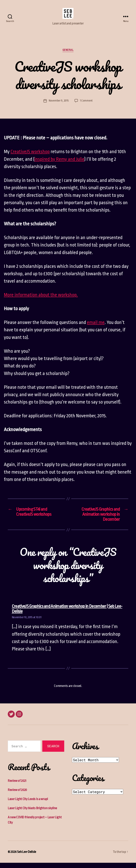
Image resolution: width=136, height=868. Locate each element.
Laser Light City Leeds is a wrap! (28, 804)
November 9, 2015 (59, 106)
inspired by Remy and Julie (59, 164)
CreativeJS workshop (30, 157)
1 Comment (86, 106)
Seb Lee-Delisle (27, 857)
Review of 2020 (17, 795)
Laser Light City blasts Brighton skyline (32, 813)
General (68, 55)
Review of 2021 (17, 786)
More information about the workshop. (41, 300)
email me (96, 328)
